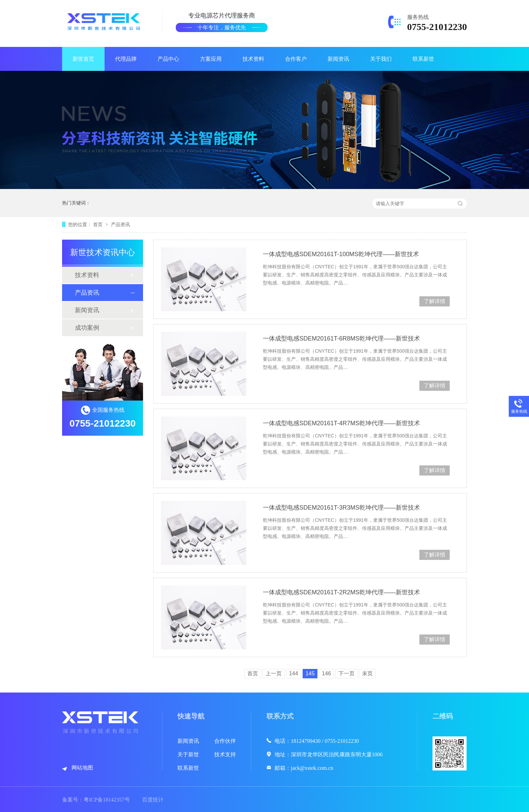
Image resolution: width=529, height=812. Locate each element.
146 (326, 673)
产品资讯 (120, 224)
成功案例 (87, 328)
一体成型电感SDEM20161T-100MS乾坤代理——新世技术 (341, 254)
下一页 (346, 673)
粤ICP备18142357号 (107, 800)
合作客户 (296, 59)
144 (294, 673)
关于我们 (381, 59)
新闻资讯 (338, 59)
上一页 (274, 673)
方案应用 (211, 59)
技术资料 (253, 59)
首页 (99, 224)
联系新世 (423, 59)
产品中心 (168, 59)
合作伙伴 (225, 741)
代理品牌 (126, 59)
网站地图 (82, 768)
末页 (367, 673)
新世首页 (83, 59)
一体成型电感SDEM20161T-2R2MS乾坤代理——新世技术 (341, 592)
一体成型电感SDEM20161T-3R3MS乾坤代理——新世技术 (341, 508)
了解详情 (435, 301)
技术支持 (225, 754)
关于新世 (188, 754)
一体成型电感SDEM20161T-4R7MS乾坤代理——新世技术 (341, 423)
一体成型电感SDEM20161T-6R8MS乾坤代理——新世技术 (341, 339)
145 (310, 673)
